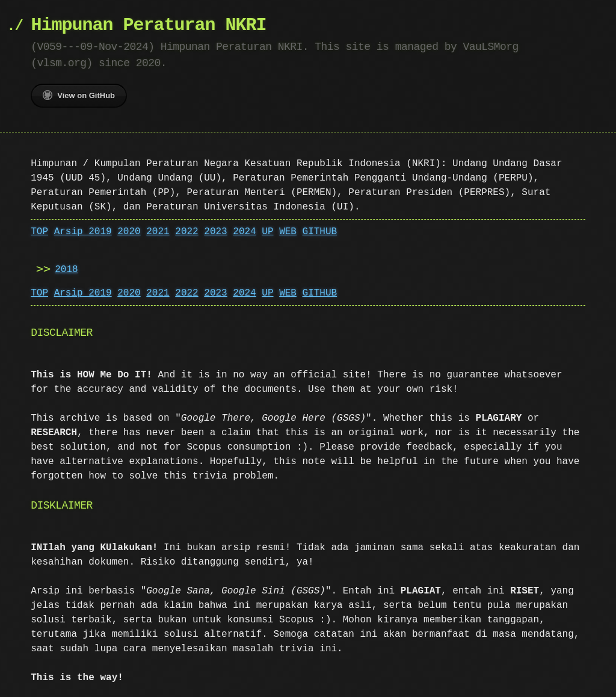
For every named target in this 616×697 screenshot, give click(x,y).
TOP (39, 232)
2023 (215, 232)
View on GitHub (79, 95)
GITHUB (320, 232)
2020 (129, 232)
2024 (244, 232)
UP (267, 232)
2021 (158, 232)
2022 (186, 232)
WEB (288, 232)
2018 (66, 270)
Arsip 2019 (83, 232)
